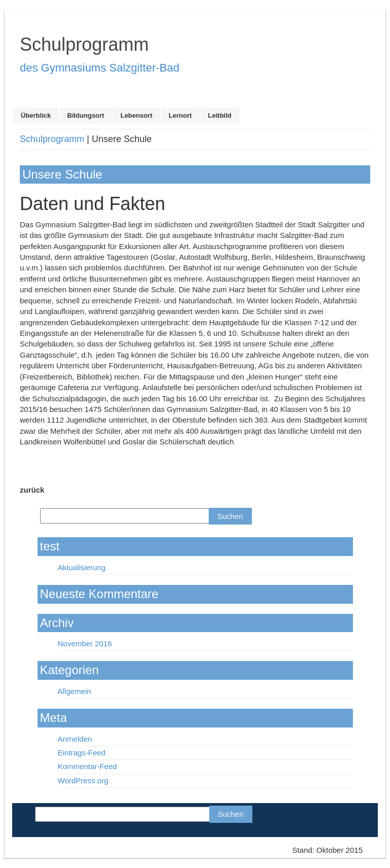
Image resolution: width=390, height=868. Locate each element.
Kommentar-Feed (88, 766)
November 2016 (85, 644)
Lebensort (136, 115)
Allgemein (75, 691)
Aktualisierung (82, 567)
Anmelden (75, 739)
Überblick (36, 115)
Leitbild (220, 115)
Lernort (180, 115)
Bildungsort (86, 115)
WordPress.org (83, 780)
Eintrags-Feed (82, 753)
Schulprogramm (52, 139)
